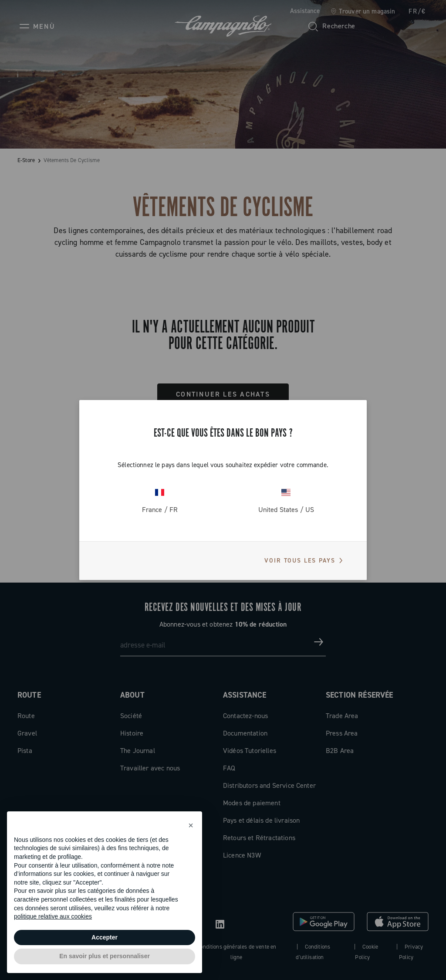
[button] (191, 825)
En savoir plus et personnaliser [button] (105, 956)
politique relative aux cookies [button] (53, 916)
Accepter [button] (105, 937)
